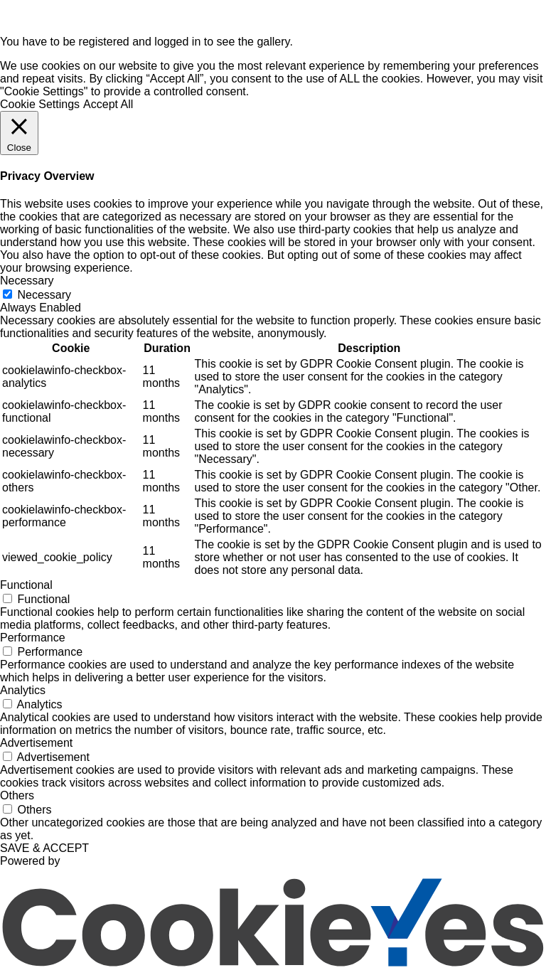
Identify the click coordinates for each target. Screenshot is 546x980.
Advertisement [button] (36, 743)
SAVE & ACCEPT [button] (44, 848)
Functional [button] (26, 585)
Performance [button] (33, 638)
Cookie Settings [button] (40, 104)
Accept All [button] (108, 104)
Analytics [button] (23, 690)
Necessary (44, 295)
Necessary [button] (27, 281)
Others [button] (17, 795)
